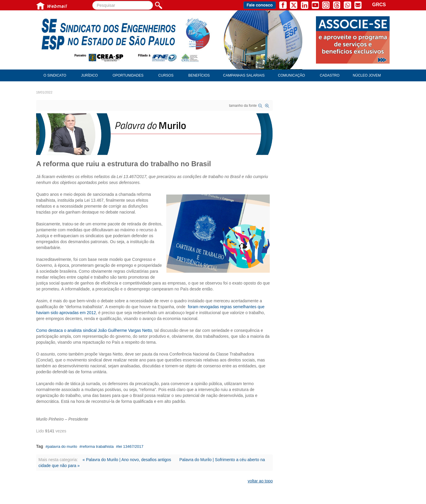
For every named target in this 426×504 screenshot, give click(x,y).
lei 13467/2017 (131, 446)
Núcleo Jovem (367, 75)
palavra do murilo (62, 446)
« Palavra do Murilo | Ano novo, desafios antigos (127, 460)
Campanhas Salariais (244, 75)
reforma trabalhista (98, 446)
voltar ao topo (260, 481)
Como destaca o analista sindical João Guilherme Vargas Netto (94, 330)
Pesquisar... (92, 1)
